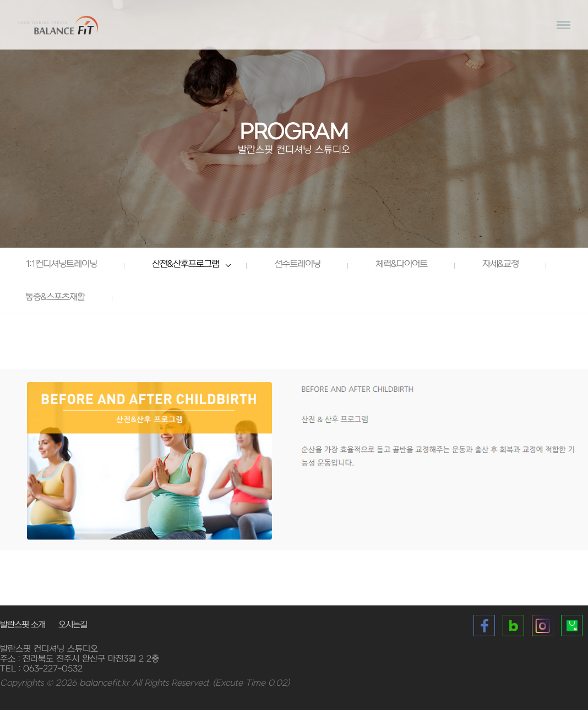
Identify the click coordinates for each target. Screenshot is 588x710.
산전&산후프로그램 (186, 264)
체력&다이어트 (401, 264)
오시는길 (73, 625)
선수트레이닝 (297, 264)
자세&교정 (500, 264)
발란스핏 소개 (23, 625)
